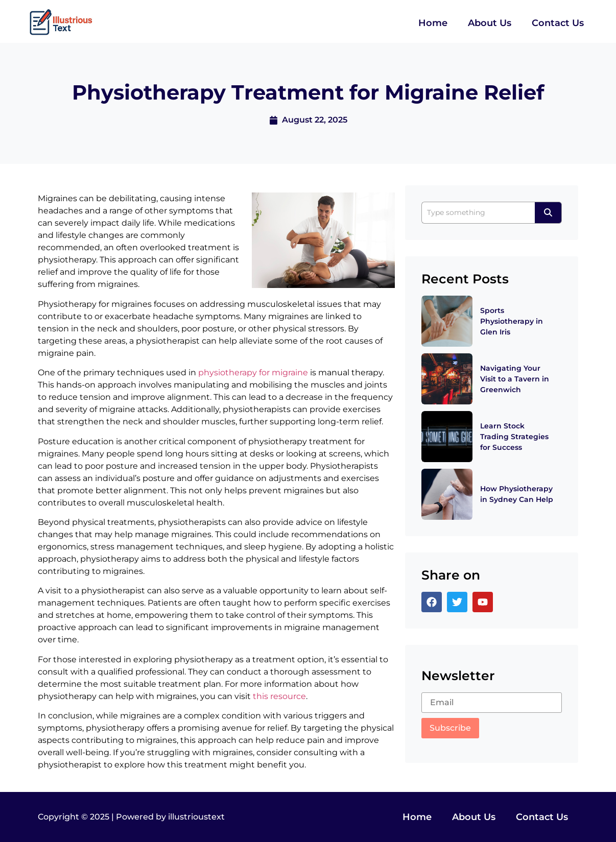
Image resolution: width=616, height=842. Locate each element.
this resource (279, 696)
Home (433, 23)
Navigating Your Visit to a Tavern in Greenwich (515, 379)
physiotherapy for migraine (253, 372)
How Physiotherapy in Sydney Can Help (517, 494)
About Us (490, 23)
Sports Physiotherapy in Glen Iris (512, 321)
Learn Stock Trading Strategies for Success (514, 437)
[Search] (478, 213)
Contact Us (558, 23)
